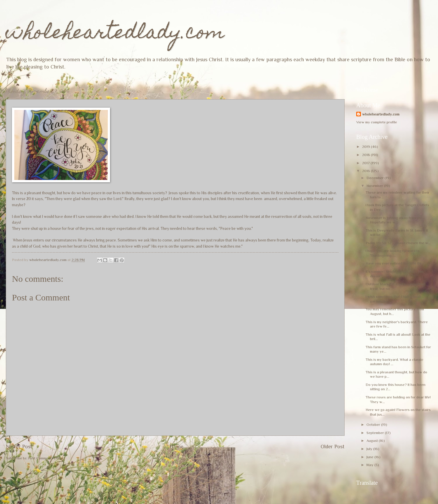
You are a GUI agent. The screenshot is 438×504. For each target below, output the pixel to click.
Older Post (333, 447)
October (374, 425)
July (370, 449)
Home (177, 447)
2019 (366, 147)
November (375, 186)
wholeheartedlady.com (115, 34)
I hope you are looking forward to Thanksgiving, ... (393, 253)
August (373, 441)
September (376, 433)
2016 (366, 171)
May (370, 465)
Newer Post (19, 447)
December (376, 178)
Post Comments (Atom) (46, 458)
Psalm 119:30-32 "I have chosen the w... (398, 243)
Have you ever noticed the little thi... (395, 263)
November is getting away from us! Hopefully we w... (394, 220)
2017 (366, 163)
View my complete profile (377, 122)
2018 (366, 155)
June (370, 457)
